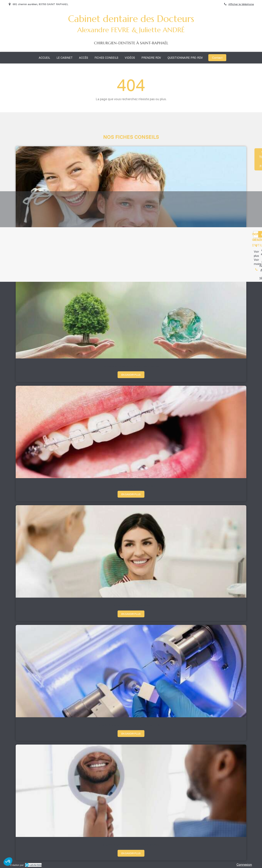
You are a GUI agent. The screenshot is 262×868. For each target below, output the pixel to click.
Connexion (244, 864)
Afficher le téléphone (241, 4)
